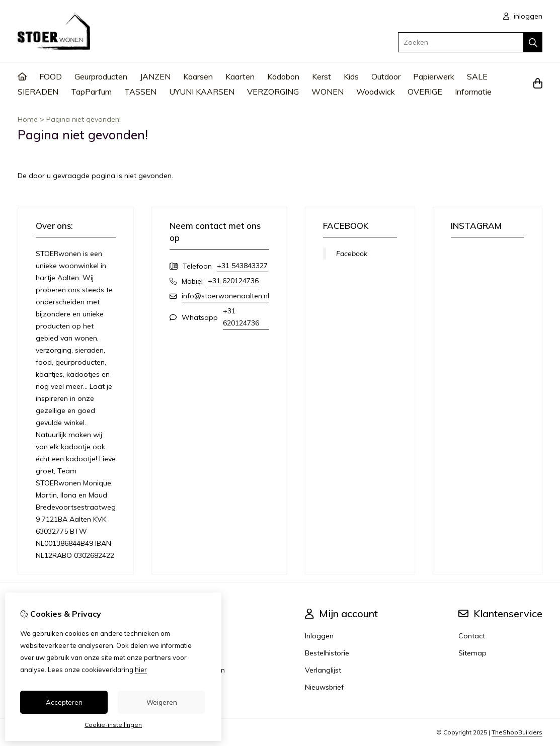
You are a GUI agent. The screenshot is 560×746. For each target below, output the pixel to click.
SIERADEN (38, 92)
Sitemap (472, 653)
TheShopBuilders (517, 732)
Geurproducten (101, 76)
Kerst (322, 76)
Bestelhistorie (327, 653)
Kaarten (240, 76)
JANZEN (155, 76)
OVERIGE (425, 92)
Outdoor (386, 76)
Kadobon (283, 76)
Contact (472, 636)
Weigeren (162, 702)
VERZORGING (273, 92)
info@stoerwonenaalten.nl (225, 296)
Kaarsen (198, 76)
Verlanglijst (323, 670)
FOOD (51, 76)
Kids (351, 76)
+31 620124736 (233, 281)
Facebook (352, 254)
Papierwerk (434, 76)
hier (141, 670)
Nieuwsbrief (324, 687)
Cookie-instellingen (113, 725)
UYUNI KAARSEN (202, 92)
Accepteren (64, 702)
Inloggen (319, 636)
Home (28, 119)
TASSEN (140, 92)
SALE (477, 76)
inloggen (523, 16)
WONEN (328, 92)
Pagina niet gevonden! (84, 119)
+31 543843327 (242, 266)
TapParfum (91, 92)
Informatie (473, 92)
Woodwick (376, 92)
